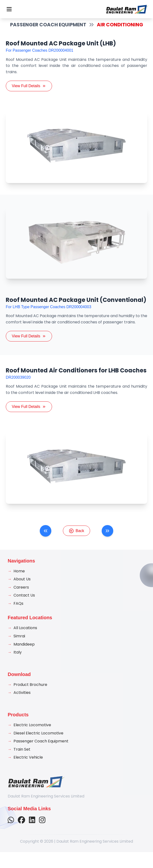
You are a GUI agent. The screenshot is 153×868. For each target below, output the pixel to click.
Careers (21, 593)
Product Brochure (30, 691)
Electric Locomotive (32, 731)
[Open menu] (9, 9)
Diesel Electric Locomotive (38, 739)
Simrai (19, 642)
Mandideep (24, 650)
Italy (18, 658)
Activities (22, 699)
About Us (22, 585)
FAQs (18, 609)
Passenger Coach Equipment (41, 747)
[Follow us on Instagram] (42, 826)
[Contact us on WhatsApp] (11, 826)
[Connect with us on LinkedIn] (32, 826)
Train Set (22, 755)
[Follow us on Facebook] (21, 826)
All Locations (25, 634)
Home (19, 577)
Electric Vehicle (28, 763)
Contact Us (24, 601)
